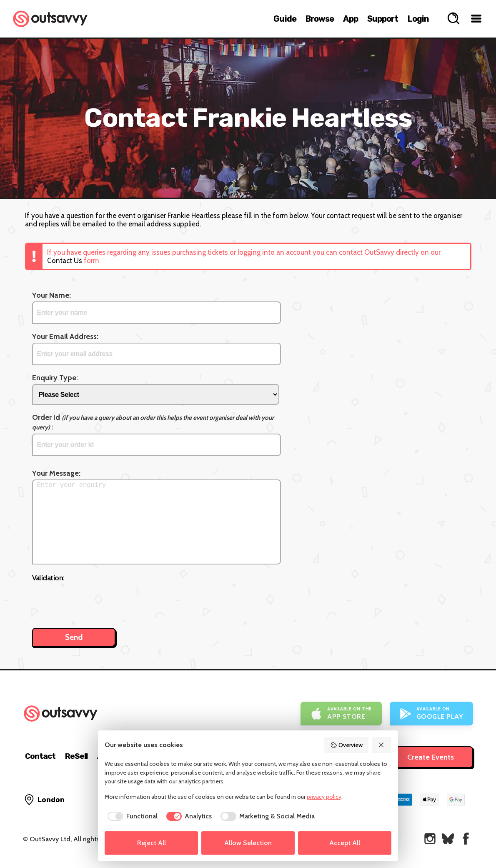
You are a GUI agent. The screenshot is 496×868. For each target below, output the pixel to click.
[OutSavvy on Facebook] (466, 839)
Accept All (345, 843)
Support (383, 19)
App (350, 19)
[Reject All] (382, 745)
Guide (285, 19)
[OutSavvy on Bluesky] (448, 839)
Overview (346, 745)
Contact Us (65, 261)
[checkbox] (131, 816)
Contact (40, 756)
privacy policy (324, 797)
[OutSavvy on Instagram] (430, 839)
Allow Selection (248, 843)
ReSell (76, 756)
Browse (320, 19)
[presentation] (95, 601)
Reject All (152, 843)
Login (418, 19)
